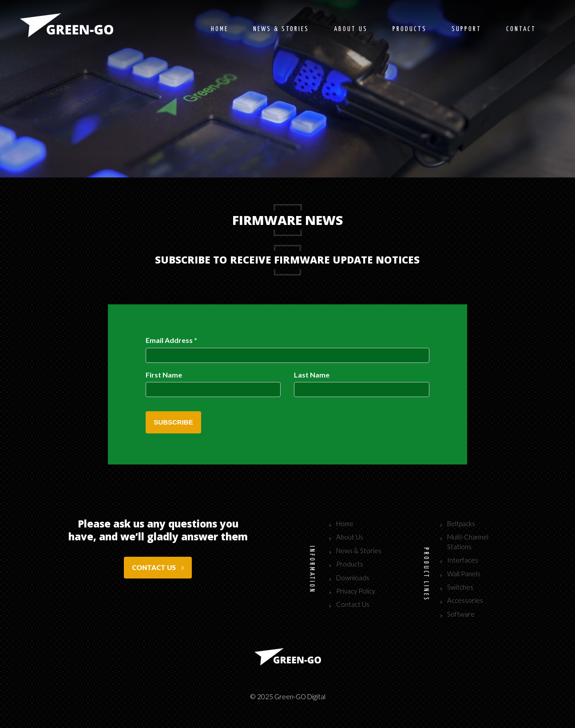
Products (410, 29)
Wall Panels (464, 574)
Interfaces (463, 560)
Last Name (312, 375)
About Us (350, 537)
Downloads (353, 578)
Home (220, 29)
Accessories (465, 600)
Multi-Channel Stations (468, 541)
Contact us (158, 567)
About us (351, 29)
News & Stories (359, 551)
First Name (164, 375)
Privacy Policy (356, 591)
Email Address (171, 340)
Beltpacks (461, 523)
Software (461, 614)
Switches (460, 587)
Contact (521, 29)
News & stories (281, 29)
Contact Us (353, 604)
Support (466, 29)
